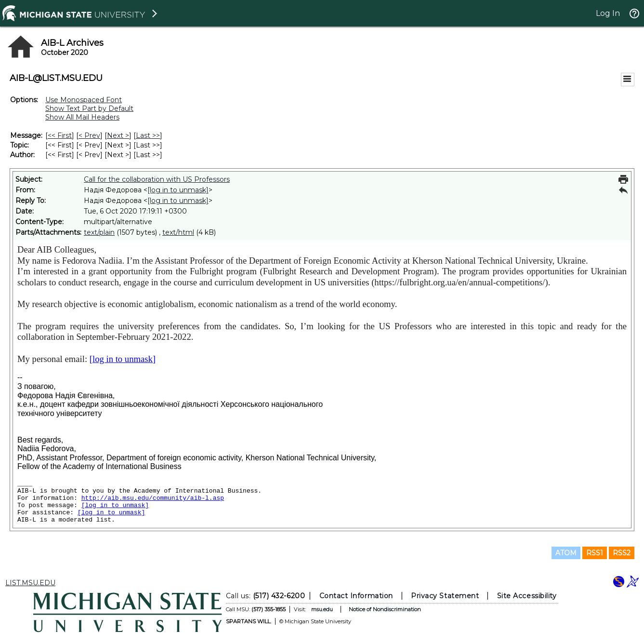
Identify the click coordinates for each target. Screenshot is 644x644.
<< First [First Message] (60, 135)
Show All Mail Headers (82, 117)
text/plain (99, 232)
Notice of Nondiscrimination (384, 609)
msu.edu (322, 609)
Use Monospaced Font (84, 100)
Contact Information (356, 596)
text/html (178, 232)
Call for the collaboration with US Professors (157, 179)
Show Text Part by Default (89, 108)
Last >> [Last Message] (148, 135)
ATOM (566, 553)
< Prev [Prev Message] (89, 135)
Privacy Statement (445, 596)
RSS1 (595, 553)
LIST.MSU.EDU (30, 583)
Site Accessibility (526, 596)
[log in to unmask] (178, 190)
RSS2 (622, 553)
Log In (608, 13)
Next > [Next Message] (118, 135)
